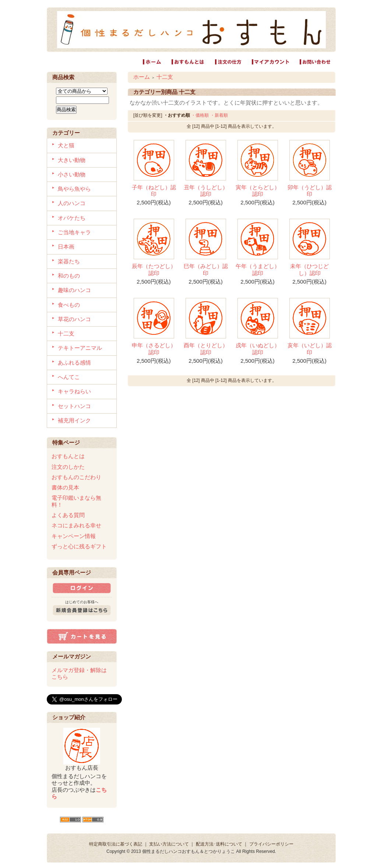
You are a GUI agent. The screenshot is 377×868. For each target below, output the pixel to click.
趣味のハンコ (74, 290)
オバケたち (72, 218)
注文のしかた (68, 467)
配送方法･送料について (219, 844)
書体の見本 (65, 487)
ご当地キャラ (74, 232)
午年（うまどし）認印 (258, 269)
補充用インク (74, 420)
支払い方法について (169, 844)
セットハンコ (74, 406)
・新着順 (219, 115)
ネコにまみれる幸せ (76, 525)
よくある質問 (68, 515)
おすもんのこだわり (76, 477)
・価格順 (200, 115)
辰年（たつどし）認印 (154, 269)
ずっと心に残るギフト (79, 546)
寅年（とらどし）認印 (258, 191)
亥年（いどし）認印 (310, 349)
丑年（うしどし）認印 (206, 191)
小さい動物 (72, 174)
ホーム (142, 77)
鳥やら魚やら (74, 189)
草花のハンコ (74, 319)
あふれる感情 (74, 363)
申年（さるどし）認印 (154, 349)
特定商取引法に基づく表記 (116, 844)
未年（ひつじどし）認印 (309, 269)
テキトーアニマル (80, 348)
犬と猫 (66, 145)
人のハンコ (72, 203)
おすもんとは (68, 456)
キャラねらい (74, 391)
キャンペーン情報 (74, 536)
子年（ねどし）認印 (154, 191)
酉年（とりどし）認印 (206, 349)
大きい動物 (72, 160)
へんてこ (69, 377)
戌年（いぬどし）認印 (258, 349)
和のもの (69, 276)
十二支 (66, 333)
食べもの (69, 305)
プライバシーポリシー (271, 844)
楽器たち (69, 261)
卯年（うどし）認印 (310, 191)
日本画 (66, 247)
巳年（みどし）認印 (206, 269)
